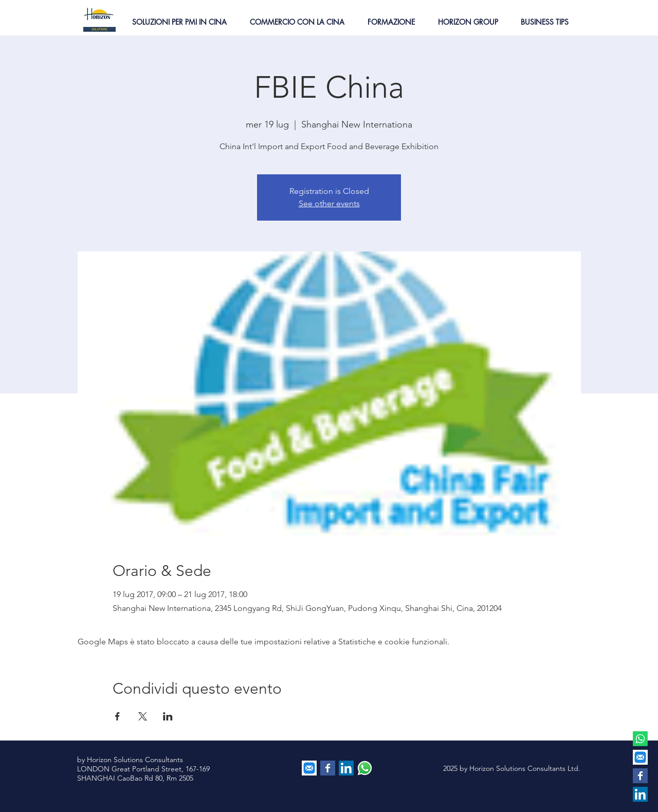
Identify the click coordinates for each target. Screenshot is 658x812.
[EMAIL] (640, 757)
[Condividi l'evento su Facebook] (117, 716)
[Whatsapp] (640, 739)
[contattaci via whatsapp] (365, 768)
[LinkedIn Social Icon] (640, 794)
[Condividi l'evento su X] (143, 716)
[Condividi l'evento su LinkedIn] (168, 716)
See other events (329, 203)
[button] (179, 22)
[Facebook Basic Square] (640, 776)
